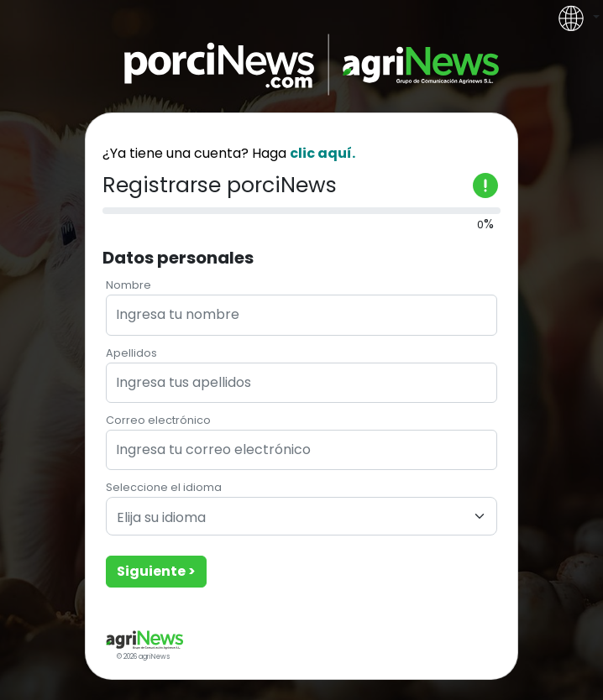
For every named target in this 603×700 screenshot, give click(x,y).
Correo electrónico (158, 420)
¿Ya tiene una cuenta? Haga (229, 153)
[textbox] (291, 518)
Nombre (128, 285)
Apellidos (131, 353)
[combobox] (301, 516)
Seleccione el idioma (164, 487)
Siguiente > (156, 571)
